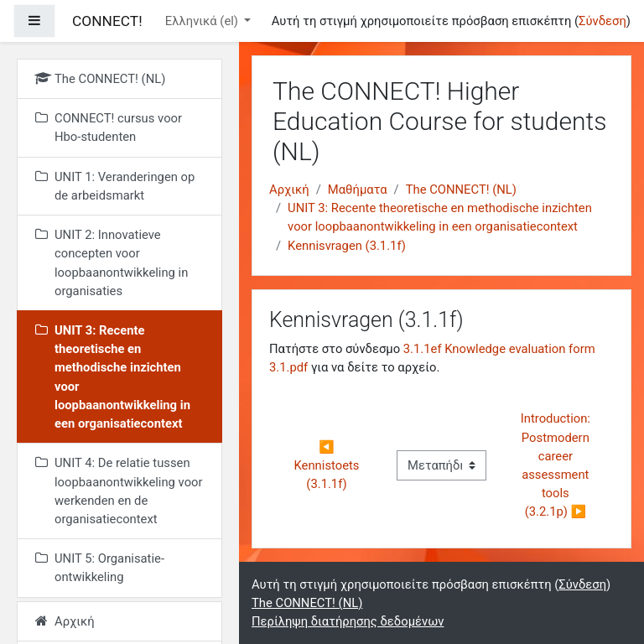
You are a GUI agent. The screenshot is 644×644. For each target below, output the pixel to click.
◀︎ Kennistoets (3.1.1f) (329, 465)
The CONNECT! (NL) (461, 190)
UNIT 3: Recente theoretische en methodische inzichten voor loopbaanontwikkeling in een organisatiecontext (440, 217)
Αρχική (289, 190)
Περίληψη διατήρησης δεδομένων (348, 621)
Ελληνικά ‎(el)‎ (203, 21)
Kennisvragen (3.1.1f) (347, 246)
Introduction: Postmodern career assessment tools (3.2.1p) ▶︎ (557, 465)
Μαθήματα (358, 190)
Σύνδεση (602, 21)
